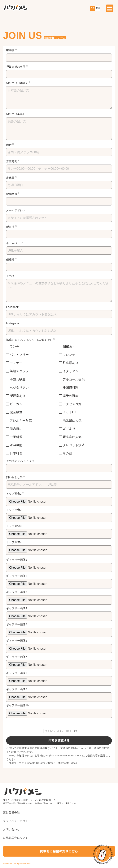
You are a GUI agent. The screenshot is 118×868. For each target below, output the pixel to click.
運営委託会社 (11, 813)
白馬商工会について (16, 838)
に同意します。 (59, 731)
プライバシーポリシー (55, 731)
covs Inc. (9, 864)
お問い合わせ (11, 829)
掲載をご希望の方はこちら (59, 851)
